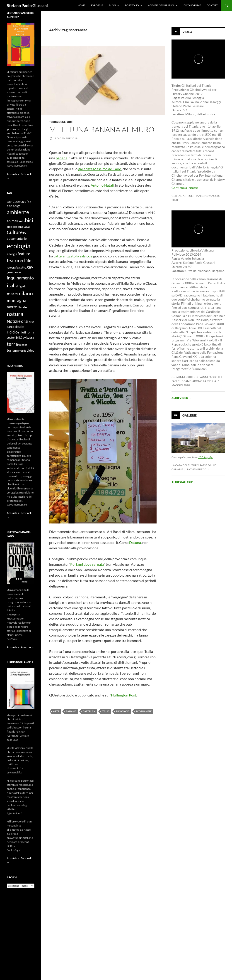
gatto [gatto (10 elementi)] (23, 268)
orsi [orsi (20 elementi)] (25, 321)
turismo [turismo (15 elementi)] (13, 350)
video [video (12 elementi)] (31, 350)
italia (106, 711)
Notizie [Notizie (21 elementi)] (14, 321)
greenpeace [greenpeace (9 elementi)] (14, 272)
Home (81, 5)
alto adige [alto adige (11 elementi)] (14, 206)
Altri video (181, 398)
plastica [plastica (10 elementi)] (19, 327)
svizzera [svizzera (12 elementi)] (28, 337)
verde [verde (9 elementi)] (23, 351)
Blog (112, 5)
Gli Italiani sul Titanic (187, 196)
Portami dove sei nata (87, 564)
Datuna (135, 542)
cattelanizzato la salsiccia (73, 256)
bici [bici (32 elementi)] (29, 220)
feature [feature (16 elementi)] (24, 254)
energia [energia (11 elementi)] (12, 254)
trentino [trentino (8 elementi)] (23, 345)
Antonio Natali (102, 185)
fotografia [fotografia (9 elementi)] (13, 268)
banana (62, 158)
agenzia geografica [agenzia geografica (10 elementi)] (19, 201)
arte (56, 711)
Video (187, 32)
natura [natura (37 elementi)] (15, 314)
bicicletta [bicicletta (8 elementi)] (12, 227)
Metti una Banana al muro (102, 130)
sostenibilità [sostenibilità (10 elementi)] (15, 338)
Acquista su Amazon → (20, 647)
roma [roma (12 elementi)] (30, 332)
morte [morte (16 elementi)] (12, 307)
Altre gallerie (184, 482)
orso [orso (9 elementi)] (31, 322)
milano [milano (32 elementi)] (25, 293)
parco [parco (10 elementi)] (10, 327)
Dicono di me (192, 5)
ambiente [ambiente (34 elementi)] (18, 212)
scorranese (144, 711)
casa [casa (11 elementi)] (27, 227)
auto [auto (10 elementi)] (22, 221)
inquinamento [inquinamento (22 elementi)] (20, 278)
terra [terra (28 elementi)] (12, 344)
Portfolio (132, 5)
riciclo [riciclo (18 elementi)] (12, 332)
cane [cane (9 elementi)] (20, 227)
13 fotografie (205, 457)
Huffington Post (124, 695)
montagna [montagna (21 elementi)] (17, 300)
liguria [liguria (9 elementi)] (23, 286)
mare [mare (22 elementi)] (12, 294)
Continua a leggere (186, 188)
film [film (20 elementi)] (29, 260)
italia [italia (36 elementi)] (13, 285)
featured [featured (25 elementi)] (16, 260)
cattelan (89, 711)
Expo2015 (97, 5)
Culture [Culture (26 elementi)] (15, 232)
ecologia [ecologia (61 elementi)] (19, 246)
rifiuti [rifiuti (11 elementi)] (22, 332)
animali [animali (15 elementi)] (12, 221)
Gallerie (190, 415)
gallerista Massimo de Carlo (100, 169)
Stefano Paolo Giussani (27, 5)
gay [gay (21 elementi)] (30, 267)
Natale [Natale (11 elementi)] (22, 307)
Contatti (212, 5)
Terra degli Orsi (61, 122)
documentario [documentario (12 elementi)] (17, 238)
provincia (123, 711)
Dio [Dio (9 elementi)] (25, 233)
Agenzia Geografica (161, 5)
